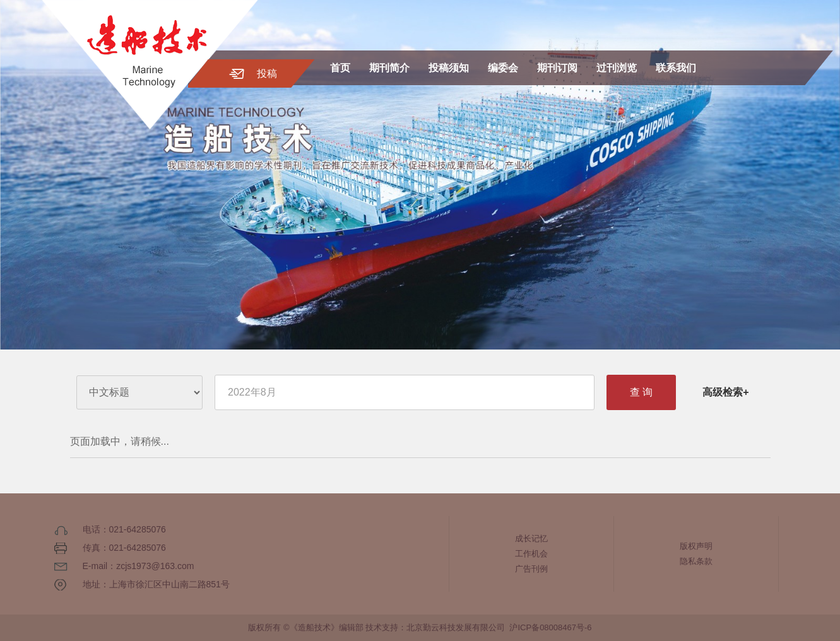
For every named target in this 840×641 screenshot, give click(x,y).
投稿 (267, 74)
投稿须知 (449, 68)
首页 (340, 68)
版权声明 (696, 546)
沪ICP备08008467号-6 (550, 627)
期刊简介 (389, 68)
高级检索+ (725, 392)
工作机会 (531, 554)
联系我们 (676, 68)
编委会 (503, 68)
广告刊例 (531, 569)
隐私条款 (696, 561)
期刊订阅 (557, 68)
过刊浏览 (617, 68)
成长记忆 (531, 538)
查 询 (641, 392)
